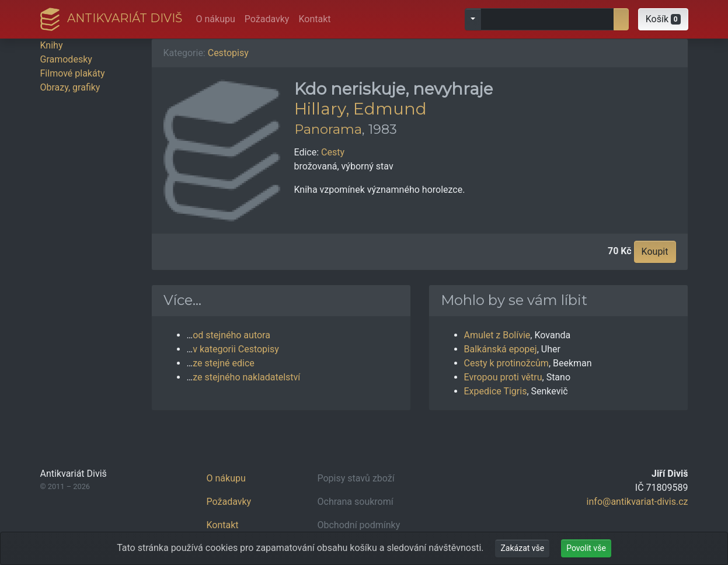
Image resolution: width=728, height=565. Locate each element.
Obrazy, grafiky (70, 87)
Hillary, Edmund (360, 109)
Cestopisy (228, 53)
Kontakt (314, 19)
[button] (663, 19)
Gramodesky (66, 59)
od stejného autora (231, 335)
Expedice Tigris (496, 391)
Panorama (328, 129)
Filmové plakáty (73, 73)
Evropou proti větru (503, 377)
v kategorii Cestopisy (236, 349)
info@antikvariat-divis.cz (638, 502)
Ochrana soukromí (356, 502)
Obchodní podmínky (359, 525)
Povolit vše (586, 548)
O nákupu (216, 19)
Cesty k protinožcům (506, 363)
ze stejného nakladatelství (246, 377)
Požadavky (267, 19)
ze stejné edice (224, 363)
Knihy (52, 45)
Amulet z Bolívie (497, 335)
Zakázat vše (522, 548)
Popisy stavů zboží (356, 478)
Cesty (333, 152)
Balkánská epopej (501, 349)
